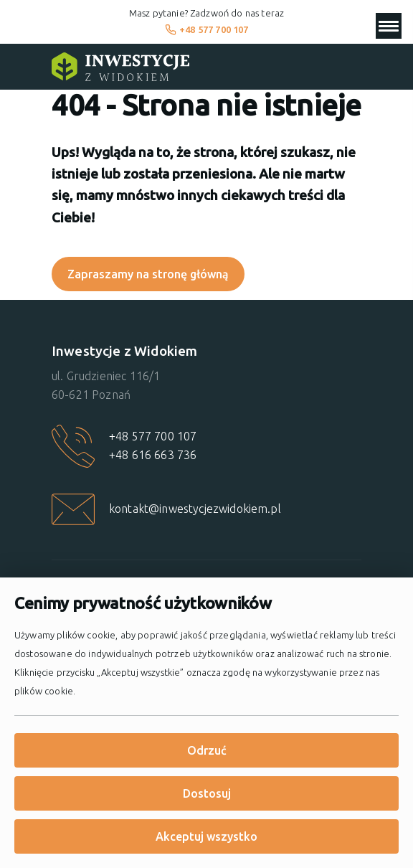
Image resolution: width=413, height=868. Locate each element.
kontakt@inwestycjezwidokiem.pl (195, 509)
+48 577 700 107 (207, 29)
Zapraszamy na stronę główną (148, 274)
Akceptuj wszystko (206, 836)
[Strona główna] (120, 67)
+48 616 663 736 (153, 455)
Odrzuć (207, 750)
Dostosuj (207, 793)
